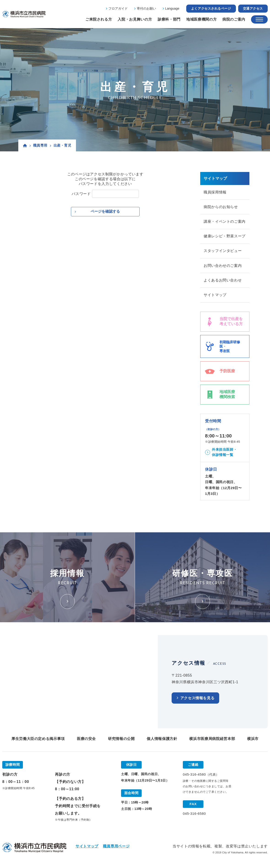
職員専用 (40, 145)
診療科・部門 (169, 19)
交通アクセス (253, 8)
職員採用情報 (215, 192)
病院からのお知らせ (221, 207)
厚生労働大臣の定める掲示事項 (38, 740)
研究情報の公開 (121, 740)
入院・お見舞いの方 (135, 19)
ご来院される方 (99, 19)
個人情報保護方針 (162, 740)
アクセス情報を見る (197, 699)
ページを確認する (105, 211)
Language (172, 8)
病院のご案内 (234, 19)
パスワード (81, 194)
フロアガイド (118, 8)
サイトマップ (215, 296)
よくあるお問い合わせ (223, 281)
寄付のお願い (146, 8)
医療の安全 (86, 740)
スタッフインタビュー (223, 252)
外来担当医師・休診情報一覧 (224, 454)
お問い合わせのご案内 (223, 267)
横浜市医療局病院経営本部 (212, 740)
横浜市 (253, 740)
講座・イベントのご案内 (225, 222)
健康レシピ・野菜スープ (225, 237)
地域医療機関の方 (201, 19)
